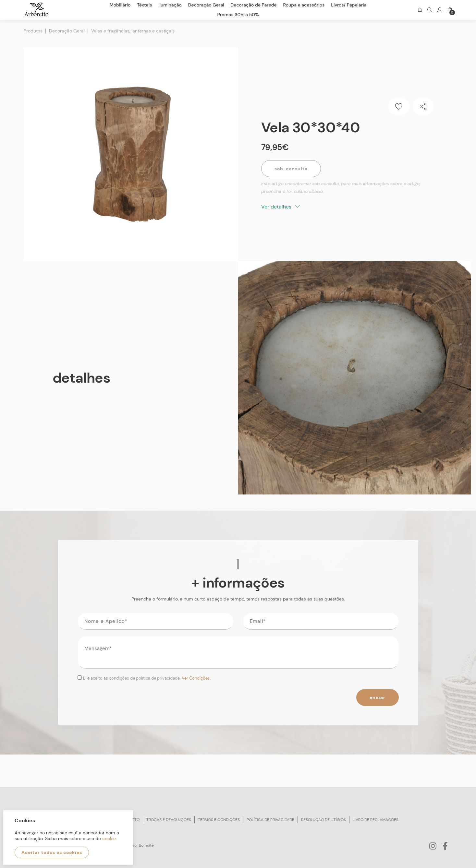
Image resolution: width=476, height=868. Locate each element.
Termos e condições (219, 820)
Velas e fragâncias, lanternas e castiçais (133, 31)
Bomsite (146, 845)
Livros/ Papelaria (349, 5)
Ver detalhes (281, 207)
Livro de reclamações (376, 820)
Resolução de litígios (323, 820)
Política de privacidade (270, 820)
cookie (109, 838)
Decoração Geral (67, 31)
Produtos (33, 31)
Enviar (378, 697)
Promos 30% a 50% (238, 15)
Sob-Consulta (291, 169)
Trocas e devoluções (169, 820)
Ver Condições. (196, 678)
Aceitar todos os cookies (52, 852)
